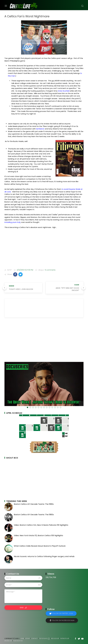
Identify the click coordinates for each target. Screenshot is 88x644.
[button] (15, 274)
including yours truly (12, 222)
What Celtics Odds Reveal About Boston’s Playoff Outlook (40, 546)
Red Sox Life (55, 638)
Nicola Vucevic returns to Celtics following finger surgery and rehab (44, 556)
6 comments (50, 270)
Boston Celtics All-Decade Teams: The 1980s (34, 515)
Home (22, 638)
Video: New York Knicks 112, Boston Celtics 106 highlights (38, 535)
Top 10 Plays (43, 638)
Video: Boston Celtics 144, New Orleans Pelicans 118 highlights (41, 525)
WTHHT (28, 638)
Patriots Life (65, 638)
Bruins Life (8, 641)
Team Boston (18, 641)
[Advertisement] (44, 249)
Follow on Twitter (63, 613)
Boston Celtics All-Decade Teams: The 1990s (34, 504)
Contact (34, 638)
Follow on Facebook (63, 620)
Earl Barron (40, 129)
